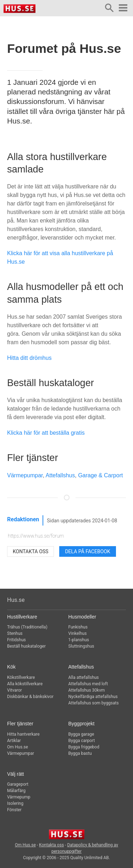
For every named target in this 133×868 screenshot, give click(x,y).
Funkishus (78, 627)
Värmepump (19, 797)
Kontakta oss (31, 551)
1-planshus (79, 640)
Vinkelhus (78, 633)
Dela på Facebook (87, 551)
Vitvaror (15, 690)
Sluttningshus (81, 646)
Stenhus (15, 633)
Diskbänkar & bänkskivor (30, 697)
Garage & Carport (100, 475)
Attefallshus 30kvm (87, 690)
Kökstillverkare (21, 677)
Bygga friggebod (84, 747)
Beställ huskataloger (26, 646)
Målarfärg (16, 791)
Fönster (14, 810)
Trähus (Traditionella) (27, 627)
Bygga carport (82, 741)
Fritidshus (16, 640)
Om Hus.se (18, 747)
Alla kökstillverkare (25, 684)
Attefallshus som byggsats (94, 703)
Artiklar (14, 741)
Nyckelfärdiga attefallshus (93, 697)
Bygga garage (81, 734)
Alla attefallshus (84, 677)
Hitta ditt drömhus (29, 358)
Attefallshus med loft (88, 684)
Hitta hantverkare (23, 734)
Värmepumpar (25, 475)
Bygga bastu (80, 753)
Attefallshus (60, 475)
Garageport (18, 784)
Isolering (15, 803)
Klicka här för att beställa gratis (46, 433)
